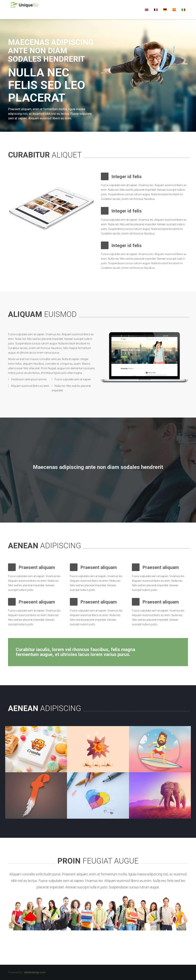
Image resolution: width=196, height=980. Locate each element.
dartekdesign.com (35, 972)
